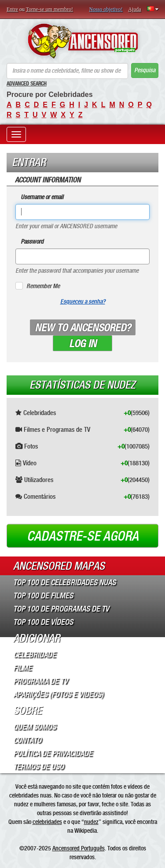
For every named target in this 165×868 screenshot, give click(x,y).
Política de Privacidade (53, 753)
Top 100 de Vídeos (43, 622)
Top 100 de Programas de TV (61, 609)
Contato (27, 740)
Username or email (42, 197)
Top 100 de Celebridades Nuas (64, 582)
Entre (12, 9)
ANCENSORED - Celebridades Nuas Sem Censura (82, 41)
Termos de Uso (38, 767)
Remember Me (43, 286)
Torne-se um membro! (49, 9)
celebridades (47, 822)
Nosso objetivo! (106, 9)
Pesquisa (145, 70)
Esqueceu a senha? (83, 302)
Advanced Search (27, 84)
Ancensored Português (79, 848)
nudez (91, 822)
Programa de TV (40, 681)
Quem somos (35, 727)
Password (32, 242)
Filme (22, 668)
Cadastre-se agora (83, 536)
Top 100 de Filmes (43, 596)
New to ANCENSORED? (83, 328)
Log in (83, 344)
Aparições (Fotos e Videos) (58, 694)
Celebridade (35, 655)
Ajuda (134, 9)
